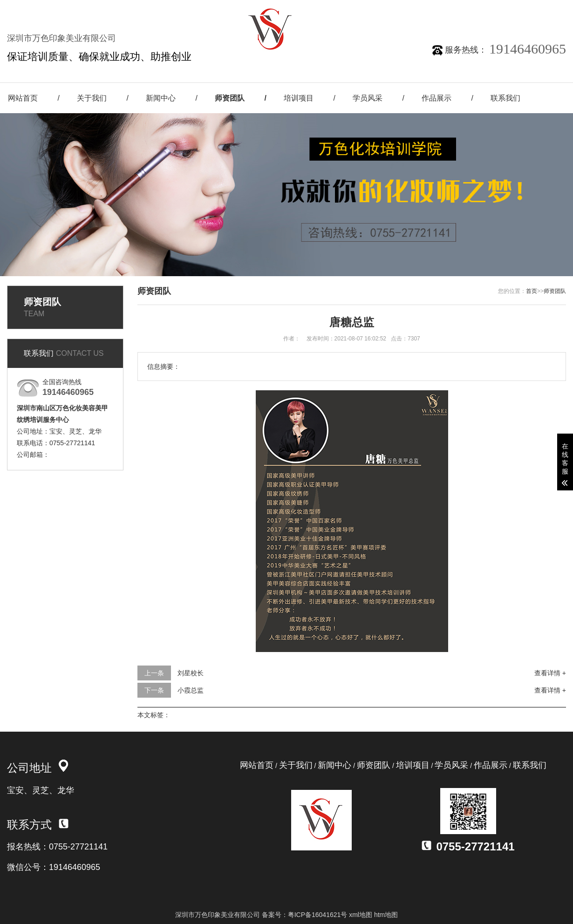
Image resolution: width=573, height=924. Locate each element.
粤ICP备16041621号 (318, 915)
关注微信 (382, 9)
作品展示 (437, 98)
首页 (532, 291)
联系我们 (505, 98)
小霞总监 (191, 690)
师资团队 (230, 98)
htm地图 (386, 915)
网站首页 (257, 765)
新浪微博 (436, 9)
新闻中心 (161, 98)
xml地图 (361, 915)
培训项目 (299, 98)
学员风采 (368, 98)
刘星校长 (191, 673)
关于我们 (92, 98)
